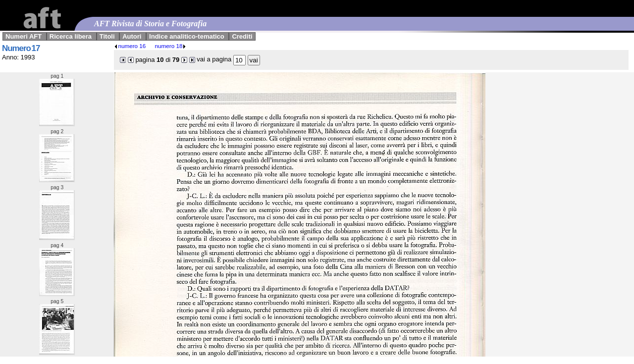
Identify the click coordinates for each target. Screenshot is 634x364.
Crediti (242, 36)
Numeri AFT (24, 36)
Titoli (107, 36)
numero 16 (130, 46)
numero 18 (171, 46)
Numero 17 (21, 48)
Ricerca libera (71, 36)
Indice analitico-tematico (187, 36)
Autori (132, 36)
